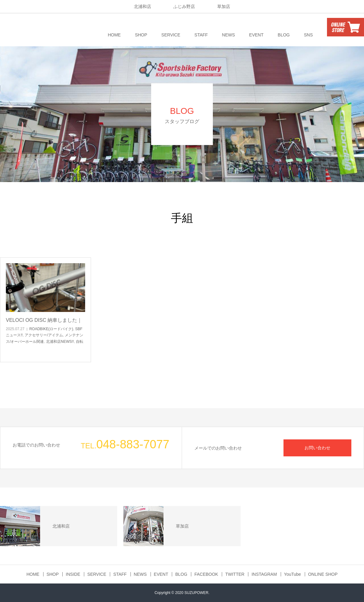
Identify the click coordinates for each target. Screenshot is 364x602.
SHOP (141, 35)
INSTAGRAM (264, 574)
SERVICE (171, 35)
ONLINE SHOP (323, 574)
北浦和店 (143, 6)
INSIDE (73, 574)
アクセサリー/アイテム (44, 335)
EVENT (256, 35)
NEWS (229, 35)
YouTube (293, 574)
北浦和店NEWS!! (60, 342)
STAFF (201, 35)
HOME (114, 35)
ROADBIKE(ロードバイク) (51, 329)
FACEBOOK (206, 574)
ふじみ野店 (184, 6)
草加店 (224, 6)
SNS (308, 35)
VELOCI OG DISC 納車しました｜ (44, 320)
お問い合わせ (317, 448)
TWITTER (235, 574)
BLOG (284, 35)
